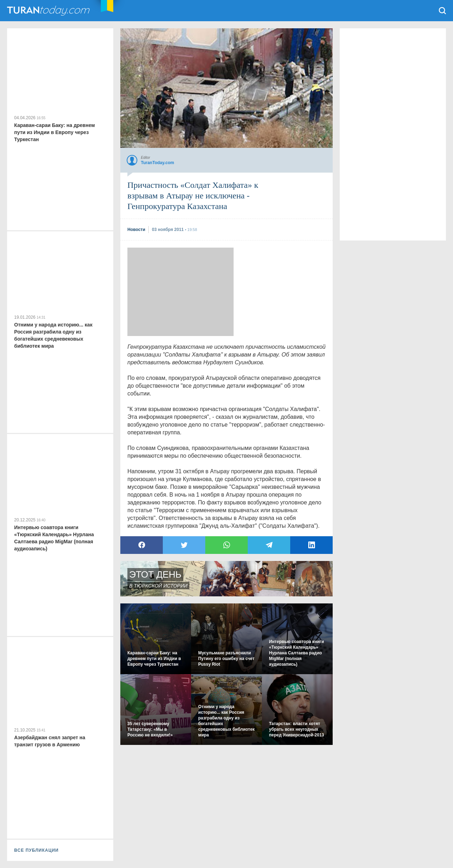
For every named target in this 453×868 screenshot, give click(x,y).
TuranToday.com (49, 11)
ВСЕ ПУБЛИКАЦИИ (36, 850)
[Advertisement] (180, 292)
